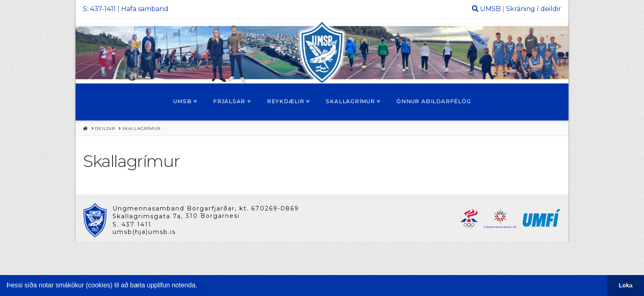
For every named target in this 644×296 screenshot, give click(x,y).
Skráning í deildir (534, 9)
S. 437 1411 (132, 224)
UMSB (490, 9)
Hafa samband (145, 9)
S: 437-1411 (99, 9)
